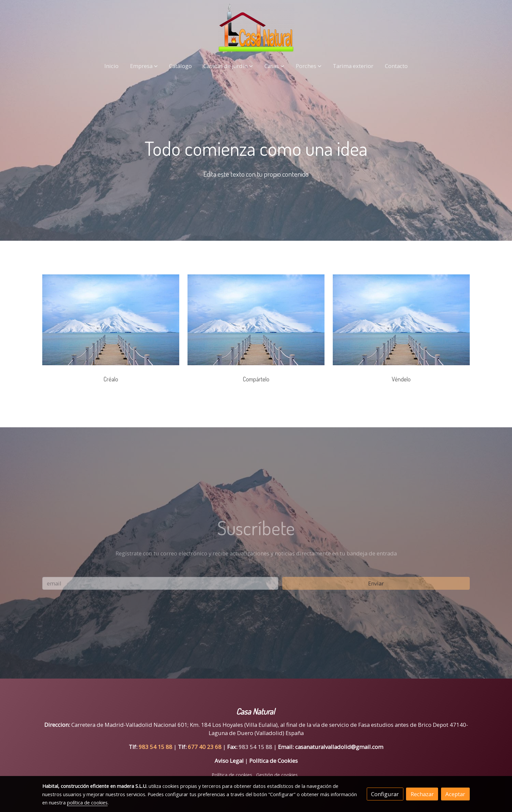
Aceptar (455, 794)
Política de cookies (232, 775)
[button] (144, 66)
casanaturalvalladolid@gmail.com (339, 747)
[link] (256, 28)
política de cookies (87, 802)
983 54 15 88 (155, 747)
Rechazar (422, 794)
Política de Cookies (273, 761)
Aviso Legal (229, 761)
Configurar (385, 794)
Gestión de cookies (277, 775)
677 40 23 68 (205, 747)
